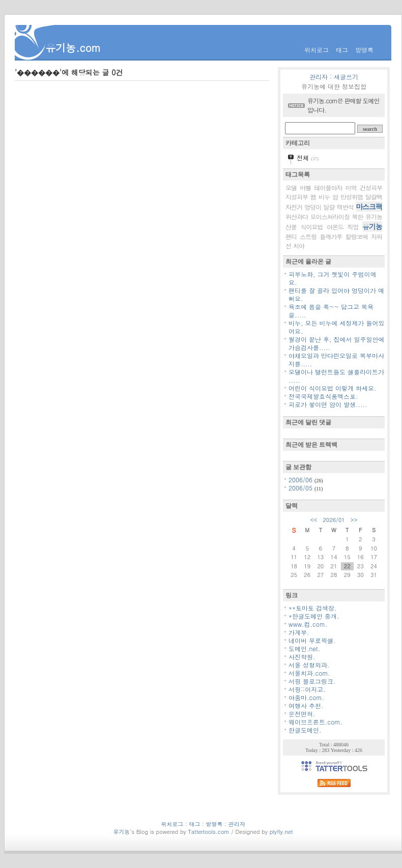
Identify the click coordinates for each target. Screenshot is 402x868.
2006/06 (301, 480)
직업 (353, 227)
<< (314, 520)
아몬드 (335, 227)
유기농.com (73, 48)
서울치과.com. (309, 673)
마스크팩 (369, 207)
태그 (342, 50)
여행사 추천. (306, 705)
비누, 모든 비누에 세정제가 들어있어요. (337, 327)
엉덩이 (313, 207)
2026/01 (334, 520)
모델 (291, 187)
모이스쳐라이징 (330, 216)
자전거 (294, 207)
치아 (299, 245)
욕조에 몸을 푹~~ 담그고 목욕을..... (331, 311)
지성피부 (297, 197)
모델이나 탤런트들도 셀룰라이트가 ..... (336, 376)
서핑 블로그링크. (312, 681)
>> (354, 520)
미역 (351, 187)
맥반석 (345, 207)
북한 (357, 216)
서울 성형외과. (309, 665)
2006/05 (301, 488)
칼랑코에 (357, 236)
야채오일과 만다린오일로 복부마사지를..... (336, 359)
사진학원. (302, 657)
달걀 (329, 207)
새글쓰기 (346, 77)
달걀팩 (374, 197)
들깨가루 (331, 236)
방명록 (364, 50)
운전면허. (302, 714)
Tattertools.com (209, 832)
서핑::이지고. (307, 689)
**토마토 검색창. (313, 608)
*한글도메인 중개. (314, 616)
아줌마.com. (306, 697)
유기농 (372, 226)
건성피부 (371, 187)
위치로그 (317, 50)
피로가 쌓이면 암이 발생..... (328, 404)
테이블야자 (328, 187)
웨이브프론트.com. (315, 722)
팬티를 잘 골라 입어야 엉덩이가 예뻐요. (336, 294)
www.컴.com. (308, 624)
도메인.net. (304, 648)
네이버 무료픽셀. (312, 640)
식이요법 (312, 227)
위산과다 (297, 216)
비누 (324, 197)
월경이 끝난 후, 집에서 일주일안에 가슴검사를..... (337, 343)
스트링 (308, 236)
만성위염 (352, 197)
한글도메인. (305, 730)
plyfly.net (281, 832)
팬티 (291, 236)
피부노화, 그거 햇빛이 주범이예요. (333, 278)
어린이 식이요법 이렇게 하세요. (333, 388)
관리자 (319, 77)
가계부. (299, 632)
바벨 (305, 187)
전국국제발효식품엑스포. (323, 396)
